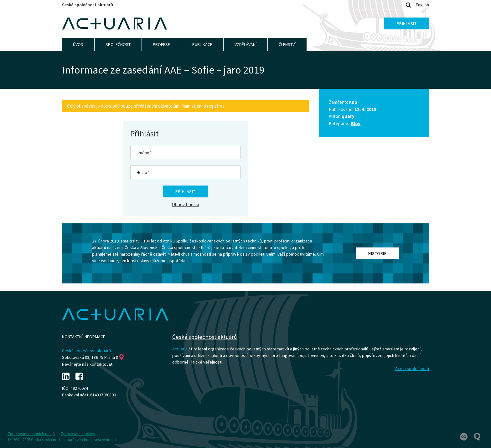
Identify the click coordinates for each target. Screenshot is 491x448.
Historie (377, 253)
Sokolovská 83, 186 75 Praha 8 (93, 357)
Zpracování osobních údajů (31, 434)
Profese (161, 44)
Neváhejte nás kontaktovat (87, 364)
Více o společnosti (412, 369)
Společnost (118, 44)
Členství (287, 44)
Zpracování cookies (78, 434)
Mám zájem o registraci (203, 106)
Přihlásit (407, 23)
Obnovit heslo (186, 204)
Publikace (202, 44)
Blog (356, 123)
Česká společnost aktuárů (88, 5)
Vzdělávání (246, 44)
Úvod (78, 44)
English (422, 5)
